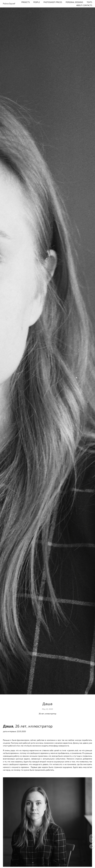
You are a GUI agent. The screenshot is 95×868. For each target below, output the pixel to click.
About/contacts (84, 5)
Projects (26, 2)
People (37, 2)
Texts (89, 2)
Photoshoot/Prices (53, 2)
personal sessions (74, 2)
